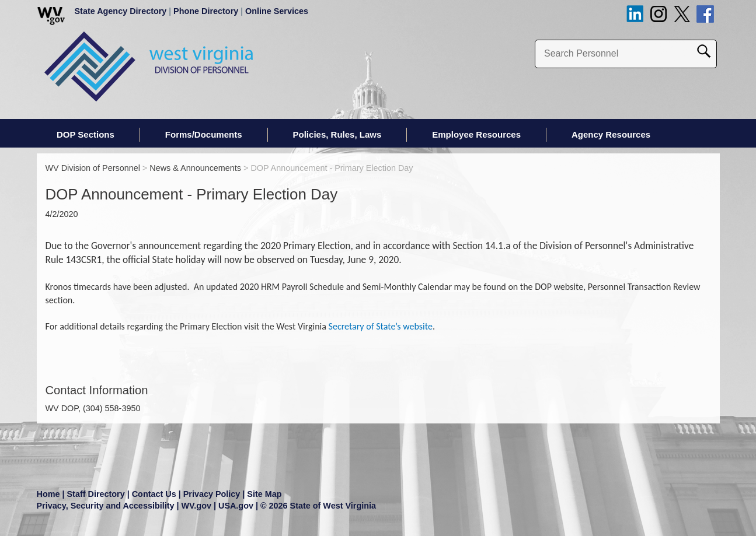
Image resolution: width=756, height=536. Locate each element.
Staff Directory (96, 494)
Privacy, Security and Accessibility (106, 506)
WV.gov (196, 506)
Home (48, 494)
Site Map (264, 494)
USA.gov (236, 506)
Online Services (277, 11)
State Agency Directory (121, 11)
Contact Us (154, 494)
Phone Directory (206, 11)
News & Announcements (195, 168)
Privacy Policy (212, 494)
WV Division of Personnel (93, 168)
